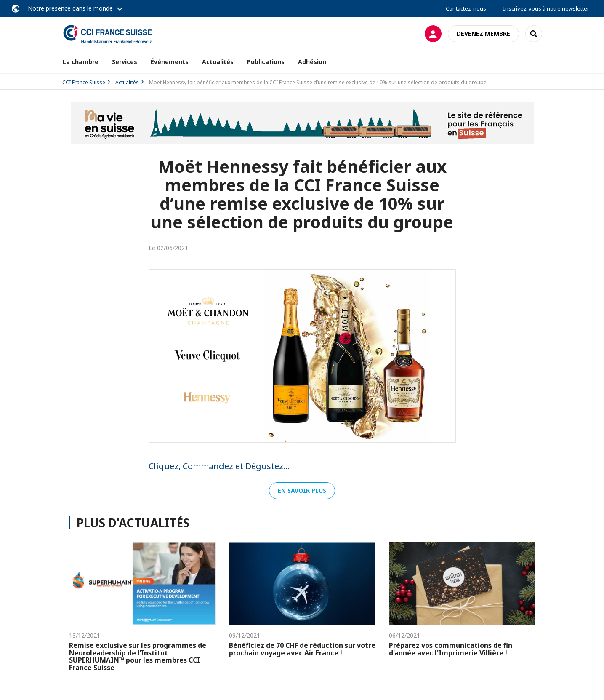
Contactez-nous (466, 8)
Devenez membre (483, 33)
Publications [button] (266, 62)
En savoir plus (302, 490)
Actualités (218, 62)
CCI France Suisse (84, 82)
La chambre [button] (81, 62)
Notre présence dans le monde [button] (70, 8)
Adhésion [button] (312, 62)
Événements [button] (170, 62)
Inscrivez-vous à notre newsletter (546, 8)
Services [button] (125, 62)
